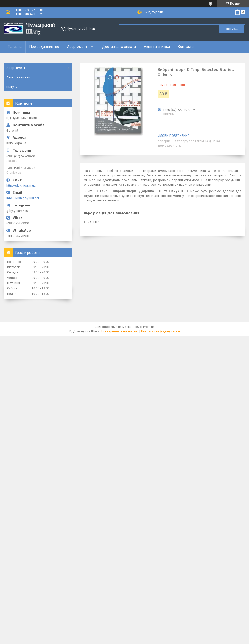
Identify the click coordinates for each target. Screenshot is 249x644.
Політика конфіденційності (160, 331)
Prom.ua (149, 327)
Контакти (186, 47)
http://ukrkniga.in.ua (21, 186)
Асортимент (77, 47)
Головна (15, 47)
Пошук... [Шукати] (231, 29)
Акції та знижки (157, 47)
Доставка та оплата (119, 47)
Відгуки (12, 87)
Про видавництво (44, 47)
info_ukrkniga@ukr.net (23, 198)
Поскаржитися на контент (120, 331)
